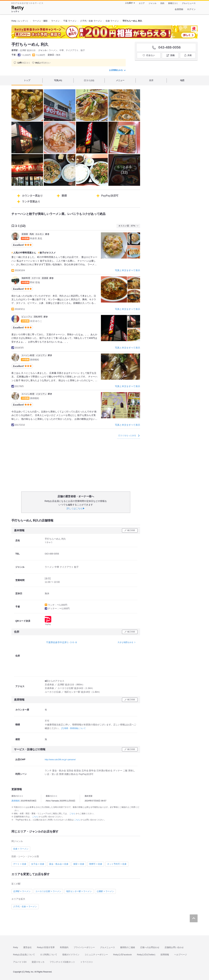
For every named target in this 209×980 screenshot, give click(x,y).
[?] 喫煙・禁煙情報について (74, 728)
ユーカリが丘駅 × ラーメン (48, 891)
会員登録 (179, 9)
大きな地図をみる (125, 642)
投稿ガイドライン (71, 955)
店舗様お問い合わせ (174, 947)
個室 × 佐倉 (79, 864)
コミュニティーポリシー (96, 955)
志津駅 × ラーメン (22, 891)
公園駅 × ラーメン (105, 891)
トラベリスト (87, 962)
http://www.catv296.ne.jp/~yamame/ (60, 760)
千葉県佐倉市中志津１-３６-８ (62, 642)
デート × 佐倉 (20, 864)
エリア (142, 3)
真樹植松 (16, 801)
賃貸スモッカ (38, 962)
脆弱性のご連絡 (128, 947)
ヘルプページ (181, 955)
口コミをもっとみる (129, 436)
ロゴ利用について (49, 955)
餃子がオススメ (48, 253)
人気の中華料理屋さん (25, 253)
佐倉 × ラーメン (21, 849)
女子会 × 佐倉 (38, 864)
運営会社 (27, 947)
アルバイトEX (20, 962)
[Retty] (18, 9)
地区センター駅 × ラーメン (79, 891)
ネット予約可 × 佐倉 (117, 864)
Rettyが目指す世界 (46, 947)
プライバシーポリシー (84, 947)
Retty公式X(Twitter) (146, 955)
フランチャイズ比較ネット (62, 962)
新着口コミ (173, 3)
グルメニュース (189, 3)
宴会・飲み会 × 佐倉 (59, 864)
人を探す (129, 3)
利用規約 (64, 947)
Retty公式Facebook (122, 955)
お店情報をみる (117, 70)
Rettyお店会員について (24, 955)
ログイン (191, 9)
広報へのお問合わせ (150, 947)
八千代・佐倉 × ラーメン (25, 906)
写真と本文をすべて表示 (128, 270)
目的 (162, 3)
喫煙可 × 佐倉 (96, 864)
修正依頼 (131, 530)
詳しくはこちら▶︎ (76, 508)
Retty (16, 947)
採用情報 (165, 955)
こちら (73, 814)
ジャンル (153, 3)
